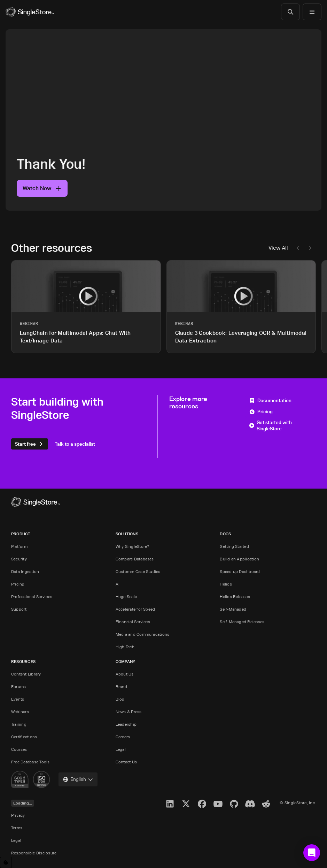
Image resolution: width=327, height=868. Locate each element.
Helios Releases (235, 597)
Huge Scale (126, 597)
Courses (19, 749)
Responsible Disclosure (34, 853)
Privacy (18, 815)
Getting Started (234, 546)
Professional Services (32, 597)
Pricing (261, 411)
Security (19, 559)
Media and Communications (143, 634)
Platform (19, 546)
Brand (121, 686)
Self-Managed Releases (242, 622)
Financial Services (133, 622)
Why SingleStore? (133, 546)
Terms (17, 828)
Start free (30, 444)
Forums (18, 686)
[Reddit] (266, 804)
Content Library (26, 674)
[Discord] (250, 804)
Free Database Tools (30, 762)
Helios (226, 584)
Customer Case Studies (138, 571)
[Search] (290, 12)
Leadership (126, 724)
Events (18, 699)
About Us (125, 674)
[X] (186, 804)
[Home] (30, 12)
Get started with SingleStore (270, 425)
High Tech (125, 647)
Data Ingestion (25, 571)
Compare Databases (135, 559)
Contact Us (126, 762)
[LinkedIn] (170, 804)
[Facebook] (202, 804)
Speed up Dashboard (240, 571)
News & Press (129, 712)
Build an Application (239, 559)
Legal (121, 749)
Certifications (24, 737)
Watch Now (42, 188)
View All (278, 248)
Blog (120, 699)
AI (118, 584)
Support (19, 609)
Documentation (270, 400)
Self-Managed (233, 609)
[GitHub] (234, 804)
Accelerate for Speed (135, 609)
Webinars (20, 712)
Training (19, 724)
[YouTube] (218, 804)
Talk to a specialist (75, 444)
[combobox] (78, 779)
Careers (123, 737)
